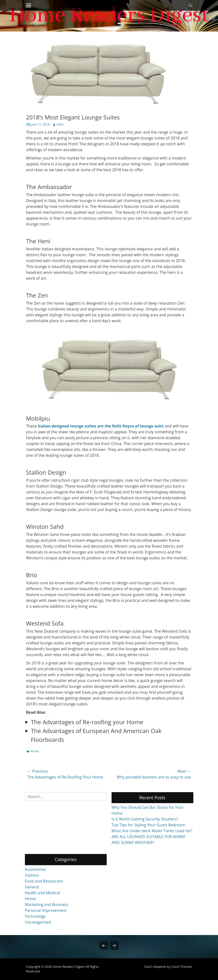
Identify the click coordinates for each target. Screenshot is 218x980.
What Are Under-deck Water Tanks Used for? (152, 831)
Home (35, 751)
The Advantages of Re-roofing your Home (87, 722)
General (32, 887)
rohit (60, 124)
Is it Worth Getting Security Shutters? (145, 819)
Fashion (32, 875)
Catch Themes (182, 967)
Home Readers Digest (69, 967)
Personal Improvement (46, 910)
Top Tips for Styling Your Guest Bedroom (148, 825)
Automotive (35, 869)
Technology (35, 916)
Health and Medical (42, 893)
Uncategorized (38, 922)
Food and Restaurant (44, 881)
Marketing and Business (47, 905)
